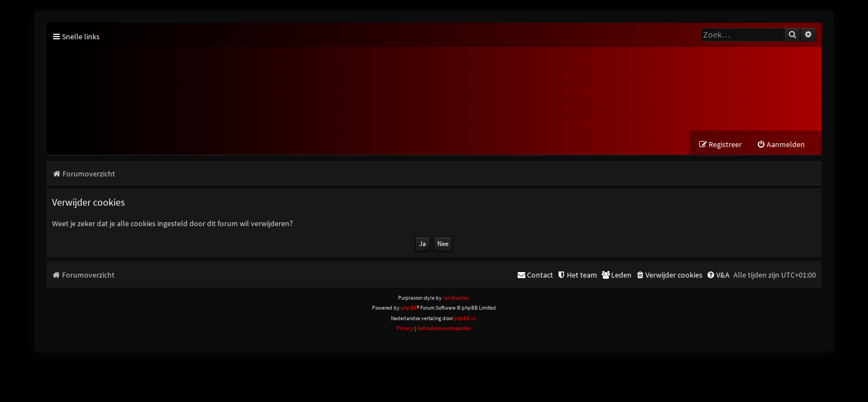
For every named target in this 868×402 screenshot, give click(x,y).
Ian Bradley (456, 300)
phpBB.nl (465, 320)
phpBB (409, 310)
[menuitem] (781, 147)
